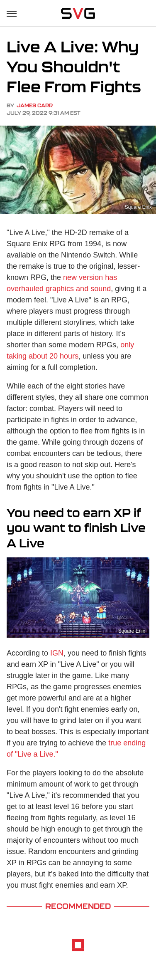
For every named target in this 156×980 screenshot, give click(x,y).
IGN (57, 653)
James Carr (35, 105)
